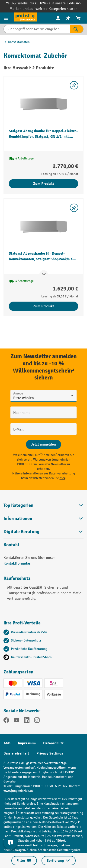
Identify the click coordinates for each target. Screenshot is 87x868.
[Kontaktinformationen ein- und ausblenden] (10, 843)
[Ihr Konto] (58, 18)
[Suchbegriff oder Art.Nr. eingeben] (37, 29)
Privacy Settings (50, 753)
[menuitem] (58, 18)
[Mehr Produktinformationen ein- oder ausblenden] (44, 274)
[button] (43, 532)
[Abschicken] (43, 444)
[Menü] (7, 18)
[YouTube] (16, 721)
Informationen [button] (43, 518)
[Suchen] (77, 29)
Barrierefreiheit (16, 753)
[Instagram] (37, 721)
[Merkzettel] (68, 18)
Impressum (27, 743)
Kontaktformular (17, 563)
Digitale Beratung (21, 532)
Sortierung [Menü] (59, 861)
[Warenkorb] (78, 18)
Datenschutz (53, 743)
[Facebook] (6, 721)
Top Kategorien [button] (43, 505)
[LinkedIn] (27, 721)
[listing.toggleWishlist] (74, 85)
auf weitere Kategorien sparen (53, 9)
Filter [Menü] (24, 861)
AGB (7, 743)
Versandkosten (14, 768)
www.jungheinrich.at (18, 791)
